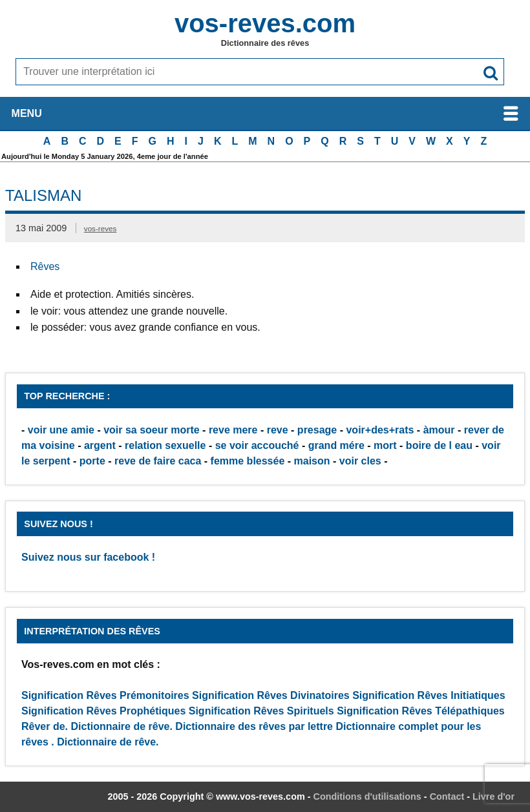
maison (312, 461)
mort (385, 445)
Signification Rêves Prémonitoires (105, 695)
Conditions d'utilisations (367, 796)
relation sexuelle (165, 445)
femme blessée (248, 461)
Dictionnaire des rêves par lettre (254, 726)
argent (100, 445)
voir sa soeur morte (152, 430)
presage (317, 430)
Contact (447, 796)
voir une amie (61, 430)
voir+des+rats (380, 430)
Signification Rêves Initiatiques (429, 695)
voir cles (360, 461)
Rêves (45, 266)
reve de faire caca (158, 461)
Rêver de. (45, 726)
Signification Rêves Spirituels (261, 711)
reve (278, 430)
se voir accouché (257, 445)
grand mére (336, 445)
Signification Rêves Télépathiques (421, 711)
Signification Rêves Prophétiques (103, 711)
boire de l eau (439, 445)
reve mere (233, 430)
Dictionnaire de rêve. (122, 726)
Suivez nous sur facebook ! (88, 557)
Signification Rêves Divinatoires (271, 695)
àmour (439, 430)
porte (92, 461)
